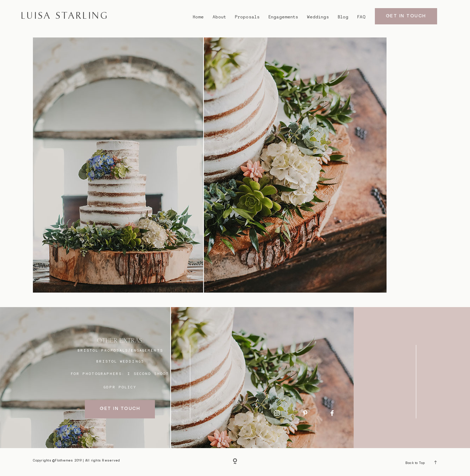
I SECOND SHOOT (148, 374)
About (219, 17)
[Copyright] (235, 462)
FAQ (361, 17)
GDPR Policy (120, 387)
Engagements (283, 17)
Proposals (247, 17)
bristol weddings (120, 361)
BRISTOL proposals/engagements (120, 350)
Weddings (318, 17)
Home (198, 17)
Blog (343, 17)
